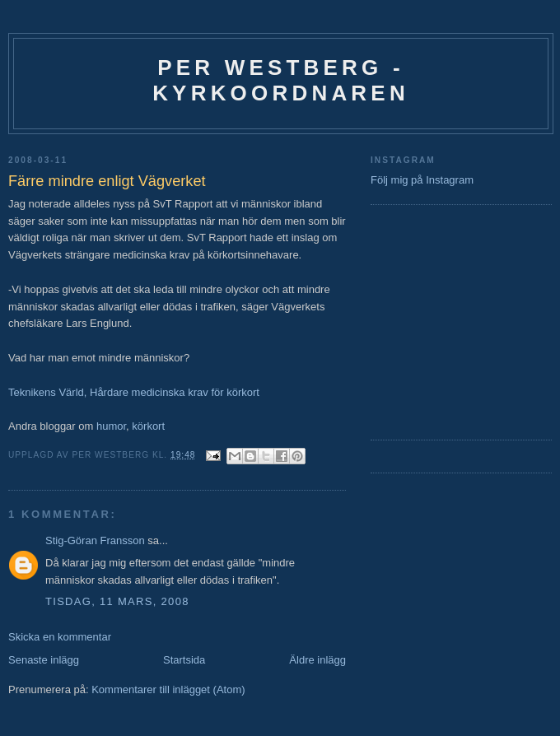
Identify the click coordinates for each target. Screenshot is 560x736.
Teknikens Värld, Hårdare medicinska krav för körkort (134, 392)
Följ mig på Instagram (422, 180)
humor (111, 426)
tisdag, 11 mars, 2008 (117, 601)
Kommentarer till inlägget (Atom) (168, 689)
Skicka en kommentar (60, 637)
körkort (148, 426)
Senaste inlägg (44, 660)
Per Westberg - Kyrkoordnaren (281, 80)
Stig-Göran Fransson (95, 540)
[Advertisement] (420, 320)
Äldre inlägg (317, 660)
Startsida (184, 660)
